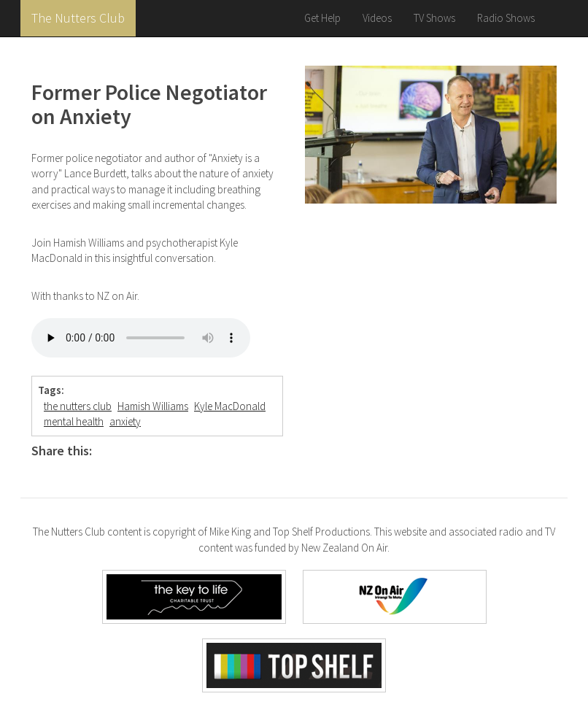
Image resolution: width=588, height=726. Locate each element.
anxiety (125, 421)
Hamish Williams (153, 406)
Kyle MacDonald (230, 406)
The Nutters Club (78, 18)
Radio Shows (506, 18)
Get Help (322, 18)
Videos (377, 18)
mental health (74, 421)
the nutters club (78, 406)
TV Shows (434, 18)
